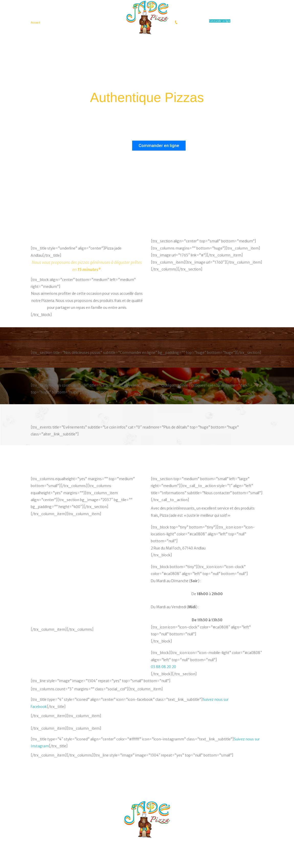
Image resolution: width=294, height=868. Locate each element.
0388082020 (187, 22)
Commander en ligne (220, 21)
